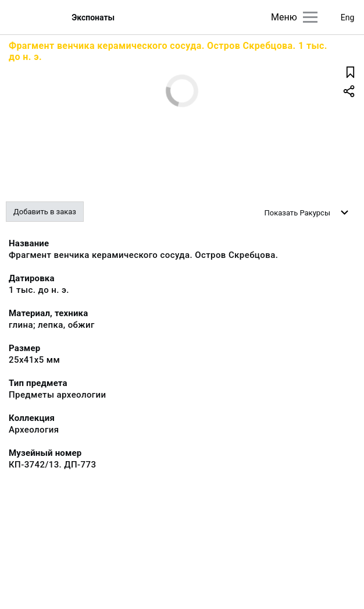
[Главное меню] (310, 17)
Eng (348, 17)
